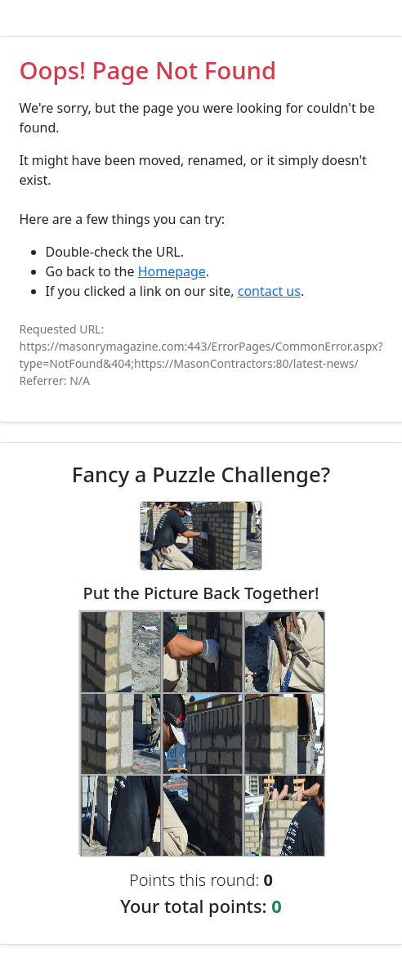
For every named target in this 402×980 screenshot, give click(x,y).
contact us (269, 291)
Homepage (172, 271)
